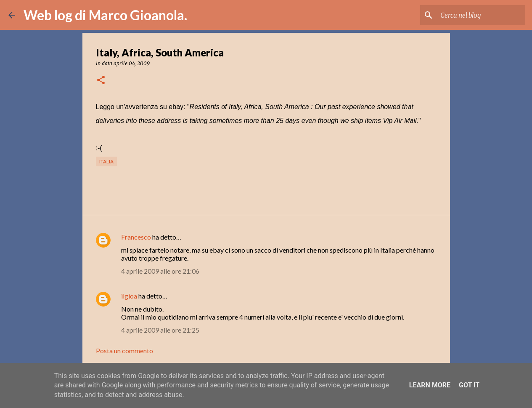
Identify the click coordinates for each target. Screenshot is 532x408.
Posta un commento (124, 351)
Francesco (136, 237)
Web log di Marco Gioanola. (105, 15)
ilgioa (129, 296)
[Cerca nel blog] (481, 15)
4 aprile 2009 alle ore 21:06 (160, 271)
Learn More (430, 385)
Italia (106, 161)
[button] (101, 81)
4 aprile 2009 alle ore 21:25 (160, 330)
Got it (469, 385)
